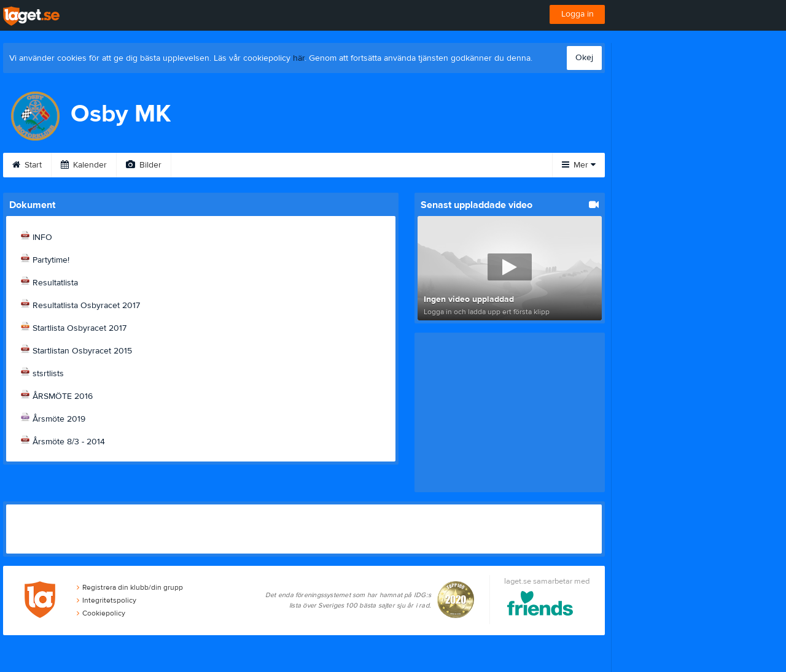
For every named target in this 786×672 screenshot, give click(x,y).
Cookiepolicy (101, 613)
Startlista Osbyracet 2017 (80, 328)
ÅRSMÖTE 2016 (63, 396)
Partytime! (51, 260)
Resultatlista (55, 283)
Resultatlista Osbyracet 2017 (86, 306)
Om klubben (399, 165)
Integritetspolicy (107, 600)
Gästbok (257, 165)
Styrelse (467, 165)
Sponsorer (324, 165)
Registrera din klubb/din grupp (130, 587)
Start (27, 165)
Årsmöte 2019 (59, 419)
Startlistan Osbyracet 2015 (82, 351)
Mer (579, 165)
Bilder (144, 165)
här (299, 58)
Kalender (84, 165)
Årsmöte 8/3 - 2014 (69, 442)
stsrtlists (48, 374)
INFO (42, 238)
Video (198, 165)
